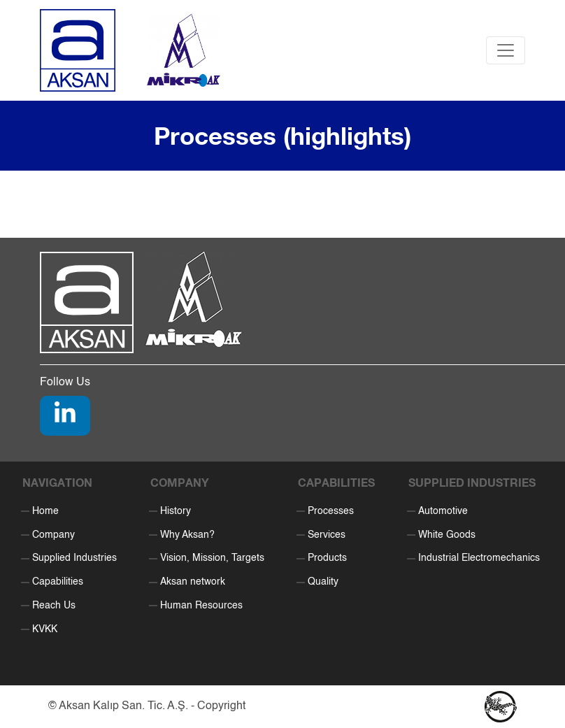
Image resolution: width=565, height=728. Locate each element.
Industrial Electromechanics (479, 558)
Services (327, 535)
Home (45, 511)
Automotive (443, 511)
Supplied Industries (74, 558)
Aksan (74, 706)
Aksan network (193, 582)
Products (327, 558)
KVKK (45, 629)
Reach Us (54, 606)
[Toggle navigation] (506, 50)
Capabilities (58, 582)
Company (53, 535)
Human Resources (201, 606)
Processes (331, 511)
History (176, 511)
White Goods (447, 535)
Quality (323, 582)
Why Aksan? (187, 535)
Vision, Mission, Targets (212, 558)
